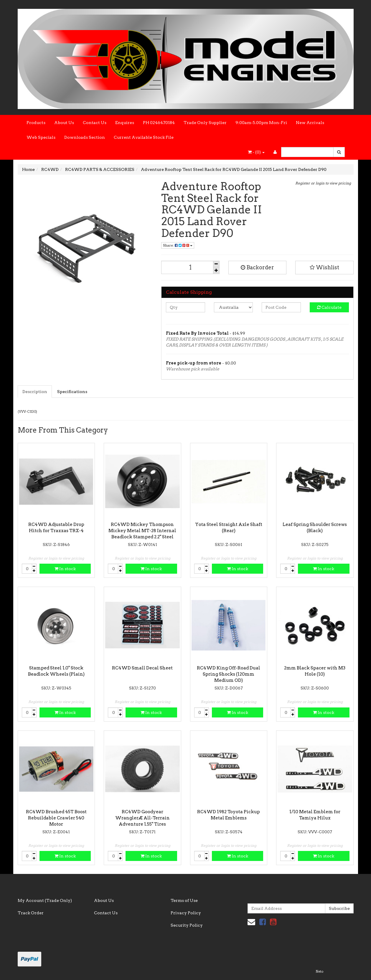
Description (35, 392)
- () (256, 152)
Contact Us (95, 123)
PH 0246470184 (159, 123)
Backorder (257, 267)
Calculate (329, 307)
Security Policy (187, 925)
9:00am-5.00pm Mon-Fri (261, 123)
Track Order (31, 913)
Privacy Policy (186, 913)
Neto (319, 971)
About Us (64, 123)
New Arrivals (310, 123)
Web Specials (41, 137)
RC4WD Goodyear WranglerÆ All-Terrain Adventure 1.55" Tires (142, 818)
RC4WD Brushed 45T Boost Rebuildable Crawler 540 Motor (56, 818)
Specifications (72, 392)
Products (36, 123)
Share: (178, 245)
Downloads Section (85, 137)
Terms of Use (184, 900)
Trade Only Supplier (205, 123)
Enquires (125, 123)
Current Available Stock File (144, 137)
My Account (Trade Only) (45, 900)
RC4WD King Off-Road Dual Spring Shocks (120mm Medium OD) (229, 674)
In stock (65, 569)
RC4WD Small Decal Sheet (142, 668)
